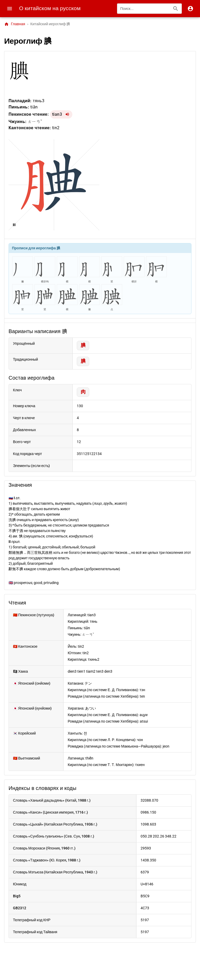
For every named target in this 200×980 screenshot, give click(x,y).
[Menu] (10, 9)
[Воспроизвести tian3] (67, 114)
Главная (15, 24)
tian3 (57, 114)
